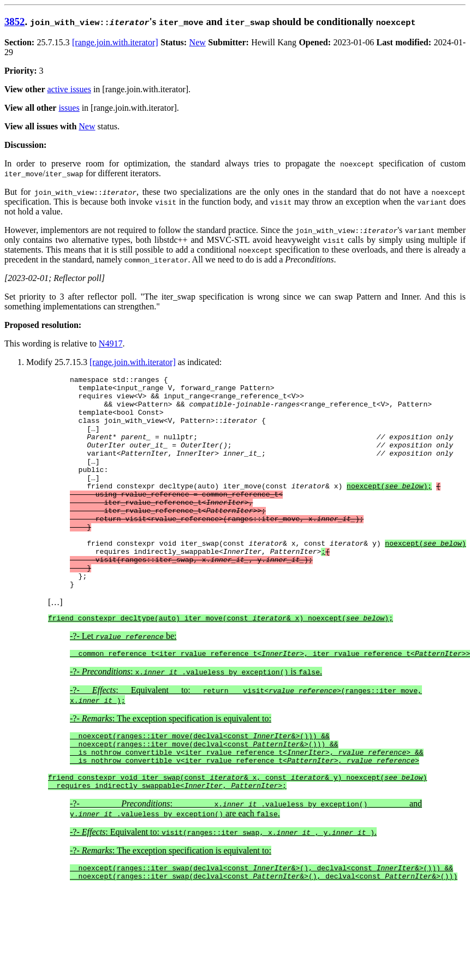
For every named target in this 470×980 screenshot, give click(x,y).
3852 (14, 22)
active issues (69, 89)
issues (69, 108)
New (198, 42)
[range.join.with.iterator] (115, 42)
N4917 (111, 343)
